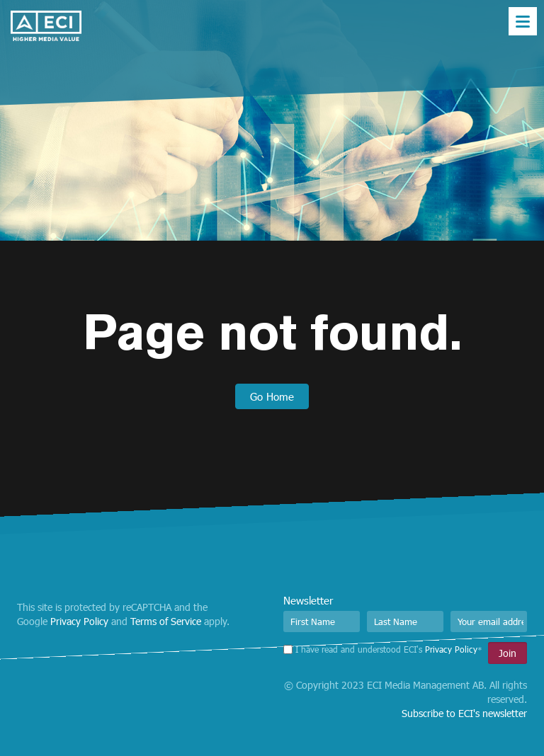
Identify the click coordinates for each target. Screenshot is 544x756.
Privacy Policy (79, 621)
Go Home (272, 396)
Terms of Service (166, 621)
